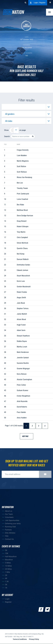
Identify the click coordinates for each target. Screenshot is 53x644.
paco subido (21, 412)
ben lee (20, 183)
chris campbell (22, 237)
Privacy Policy (34, 639)
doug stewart (22, 221)
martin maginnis (23, 161)
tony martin (21, 232)
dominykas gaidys (23, 265)
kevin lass (21, 281)
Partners (8, 530)
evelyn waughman (23, 396)
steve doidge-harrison (25, 216)
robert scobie (22, 292)
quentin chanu (22, 248)
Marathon (9, 560)
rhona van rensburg (24, 177)
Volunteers (9, 517)
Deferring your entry (13, 524)
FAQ (7, 536)
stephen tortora (23, 308)
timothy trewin (22, 188)
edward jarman (22, 270)
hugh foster (21, 325)
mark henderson (23, 352)
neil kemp (21, 254)
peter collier (21, 385)
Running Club (10, 527)
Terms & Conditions (20, 639)
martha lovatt (22, 347)
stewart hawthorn (23, 336)
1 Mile (7, 572)
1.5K (7, 582)
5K (6, 550)
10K (7, 553)
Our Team (9, 514)
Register (8, 602)
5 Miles (8, 563)
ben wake (20, 205)
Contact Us (9, 539)
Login (7, 599)
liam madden (22, 155)
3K (6, 585)
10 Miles (8, 566)
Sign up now (45, 474)
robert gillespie (23, 227)
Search (26, 3)
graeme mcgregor (23, 369)
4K (6, 578)
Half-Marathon (11, 557)
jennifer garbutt (23, 358)
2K (6, 575)
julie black (21, 303)
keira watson (22, 374)
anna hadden (22, 418)
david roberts (22, 407)
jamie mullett (22, 314)
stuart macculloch (23, 276)
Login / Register (38, 3)
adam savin (21, 330)
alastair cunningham (24, 379)
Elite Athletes (10, 533)
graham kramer (23, 390)
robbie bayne (22, 341)
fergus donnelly (23, 150)
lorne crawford (22, 199)
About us (9, 511)
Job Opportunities (12, 520)
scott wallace (22, 172)
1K (6, 588)
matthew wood (22, 210)
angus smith (21, 298)
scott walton (21, 166)
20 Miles (8, 569)
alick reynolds (22, 401)
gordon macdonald (24, 287)
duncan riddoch (23, 259)
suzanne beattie (23, 363)
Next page (26, 436)
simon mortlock (22, 243)
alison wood (21, 319)
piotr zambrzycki (23, 194)
